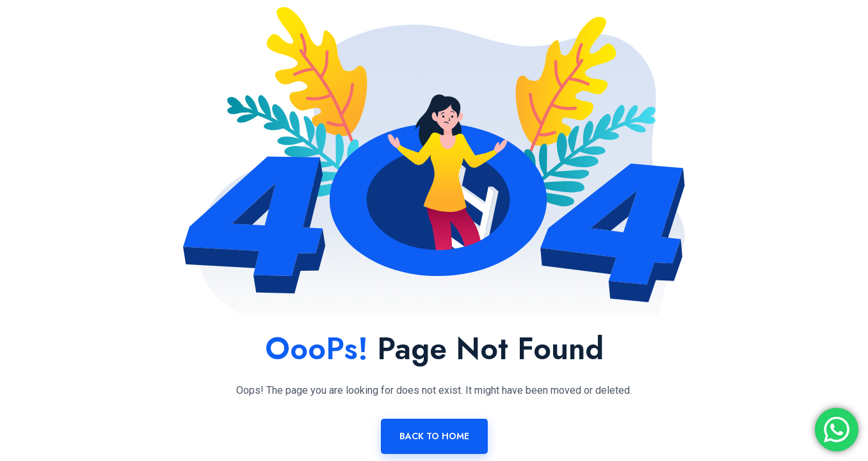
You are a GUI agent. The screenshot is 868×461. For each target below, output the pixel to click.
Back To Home (434, 436)
